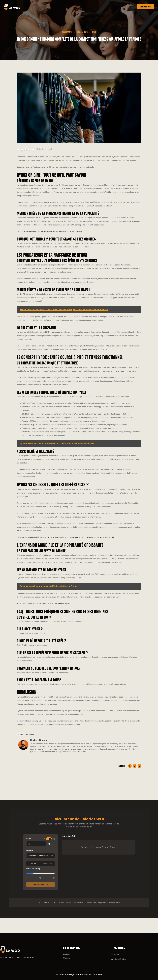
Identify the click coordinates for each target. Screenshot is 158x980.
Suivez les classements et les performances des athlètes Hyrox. (44, 604)
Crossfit (105, 7)
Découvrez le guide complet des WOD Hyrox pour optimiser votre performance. (50, 231)
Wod (129, 7)
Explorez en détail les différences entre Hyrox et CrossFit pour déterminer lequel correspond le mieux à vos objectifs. (66, 537)
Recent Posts (30, 735)
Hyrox (118, 7)
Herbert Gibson (39, 740)
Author (20, 735)
